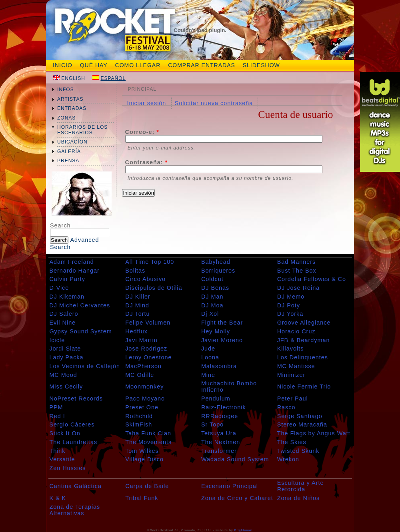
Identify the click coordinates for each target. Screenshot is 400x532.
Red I (57, 416)
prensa (68, 161)
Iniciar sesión (146, 103)
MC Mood (63, 375)
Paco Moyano (145, 399)
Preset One (142, 407)
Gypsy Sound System (80, 331)
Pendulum (216, 399)
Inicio (63, 65)
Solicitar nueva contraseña (214, 103)
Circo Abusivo (145, 279)
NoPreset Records (76, 399)
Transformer (219, 451)
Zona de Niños (299, 498)
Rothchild (139, 416)
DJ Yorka (290, 314)
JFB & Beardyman (304, 340)
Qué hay (94, 65)
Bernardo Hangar (74, 271)
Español (113, 78)
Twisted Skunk (298, 451)
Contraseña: (147, 162)
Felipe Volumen (148, 323)
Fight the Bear (222, 323)
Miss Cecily (66, 387)
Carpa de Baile (147, 486)
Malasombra (219, 366)
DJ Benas (215, 288)
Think (57, 451)
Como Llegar (138, 65)
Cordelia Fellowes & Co (312, 279)
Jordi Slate (65, 349)
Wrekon (288, 459)
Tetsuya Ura (219, 433)
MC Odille (140, 375)
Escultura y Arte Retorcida (301, 486)
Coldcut (212, 279)
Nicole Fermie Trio (304, 387)
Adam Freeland (71, 262)
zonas (66, 118)
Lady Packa (66, 357)
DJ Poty (289, 305)
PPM (56, 407)
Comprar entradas (202, 65)
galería (69, 151)
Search (60, 225)
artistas (70, 99)
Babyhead (216, 262)
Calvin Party (67, 279)
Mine (208, 375)
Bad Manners (297, 262)
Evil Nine (62, 323)
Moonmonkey (144, 387)
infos (66, 90)
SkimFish (139, 424)
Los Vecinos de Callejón (85, 366)
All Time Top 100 (150, 262)
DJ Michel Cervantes (80, 305)
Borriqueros (218, 271)
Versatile (62, 459)
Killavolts (291, 349)
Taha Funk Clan (148, 433)
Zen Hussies (67, 468)
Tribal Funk (142, 498)
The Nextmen (221, 442)
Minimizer (291, 375)
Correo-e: (142, 132)
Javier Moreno (222, 340)
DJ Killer (138, 297)
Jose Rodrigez (146, 349)
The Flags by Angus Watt (314, 433)
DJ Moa (212, 305)
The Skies (292, 442)
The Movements (148, 442)
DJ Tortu (137, 314)
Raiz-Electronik (224, 407)
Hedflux (136, 331)
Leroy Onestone (148, 357)
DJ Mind (137, 305)
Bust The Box (297, 271)
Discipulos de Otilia (154, 288)
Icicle (57, 340)
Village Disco (144, 459)
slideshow (261, 65)
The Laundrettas (73, 442)
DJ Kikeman (67, 297)
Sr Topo (212, 424)
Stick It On (65, 433)
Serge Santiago (300, 416)
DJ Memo (291, 297)
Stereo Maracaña (302, 424)
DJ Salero (64, 314)
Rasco (286, 407)
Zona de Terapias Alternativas (75, 510)
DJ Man (212, 297)
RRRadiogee (220, 416)
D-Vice (59, 288)
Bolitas (135, 271)
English (73, 78)
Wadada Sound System (235, 459)
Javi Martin (141, 340)
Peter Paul (293, 399)
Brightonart (244, 530)
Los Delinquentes (303, 357)
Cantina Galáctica (75, 486)
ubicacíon (72, 142)
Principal (142, 89)
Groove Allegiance (304, 323)
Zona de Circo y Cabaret (237, 498)
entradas (72, 108)
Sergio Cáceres (72, 424)
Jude (208, 349)
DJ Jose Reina (299, 288)
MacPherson (143, 366)
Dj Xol (210, 314)
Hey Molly (216, 331)
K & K (58, 498)
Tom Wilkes (142, 451)
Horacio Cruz (296, 331)
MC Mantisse (296, 366)
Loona (210, 357)
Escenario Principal (230, 486)
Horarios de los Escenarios (82, 130)
